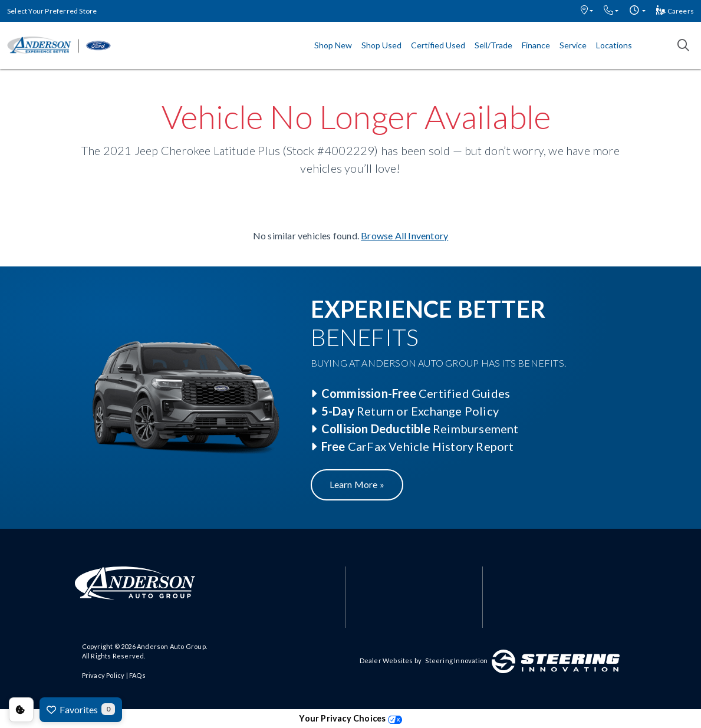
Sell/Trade (493, 45)
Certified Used (438, 45)
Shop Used (381, 45)
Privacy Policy (103, 675)
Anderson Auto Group (171, 646)
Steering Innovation (456, 661)
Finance (536, 45)
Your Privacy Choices (350, 718)
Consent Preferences (21, 710)
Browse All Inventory (404, 235)
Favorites (81, 709)
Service (573, 45)
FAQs (137, 675)
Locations (614, 45)
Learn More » (357, 484)
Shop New (333, 45)
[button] (587, 11)
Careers (675, 11)
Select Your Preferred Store (52, 11)
